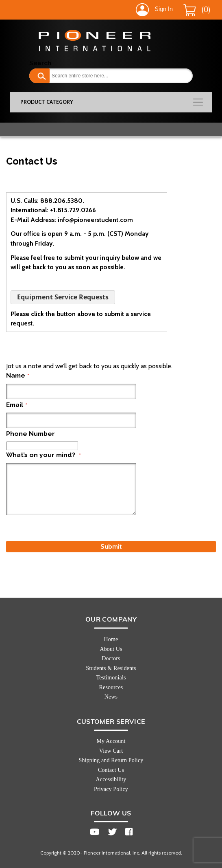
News (111, 697)
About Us (111, 649)
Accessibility (111, 779)
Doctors (111, 658)
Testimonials (111, 678)
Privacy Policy (111, 789)
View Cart (111, 751)
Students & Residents (111, 668)
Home (111, 639)
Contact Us (111, 770)
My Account (111, 741)
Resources (111, 687)
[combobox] (111, 76)
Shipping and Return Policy (111, 760)
